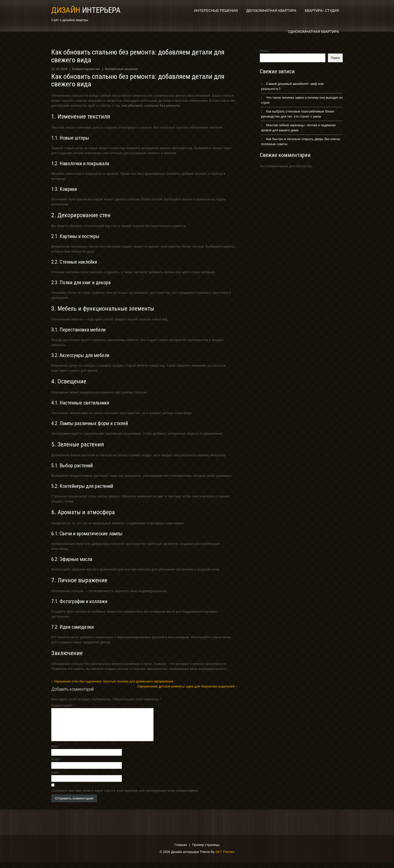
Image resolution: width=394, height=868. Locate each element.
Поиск (264, 51)
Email (56, 765)
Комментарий (63, 705)
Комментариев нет (86, 69)
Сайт (55, 778)
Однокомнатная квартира (313, 32)
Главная (181, 851)
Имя (56, 752)
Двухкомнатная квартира (271, 11)
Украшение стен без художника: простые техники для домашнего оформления (114, 681)
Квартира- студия (322, 11)
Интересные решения (216, 11)
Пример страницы (206, 851)
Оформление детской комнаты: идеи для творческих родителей (186, 686)
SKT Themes (225, 858)
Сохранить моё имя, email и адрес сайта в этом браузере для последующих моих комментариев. (125, 797)
